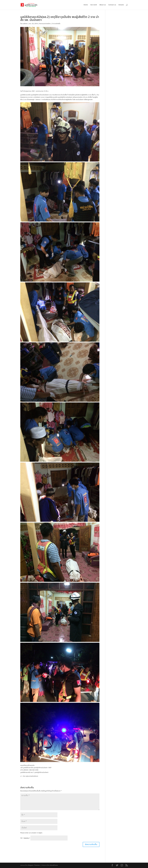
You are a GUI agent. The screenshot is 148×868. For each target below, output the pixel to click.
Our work (94, 5)
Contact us (112, 5)
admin (25, 24)
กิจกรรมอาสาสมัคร (45, 24)
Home (86, 5)
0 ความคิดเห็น (56, 24)
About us (103, 5)
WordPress (54, 865)
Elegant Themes (34, 865)
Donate (121, 5)
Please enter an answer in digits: (31, 833)
